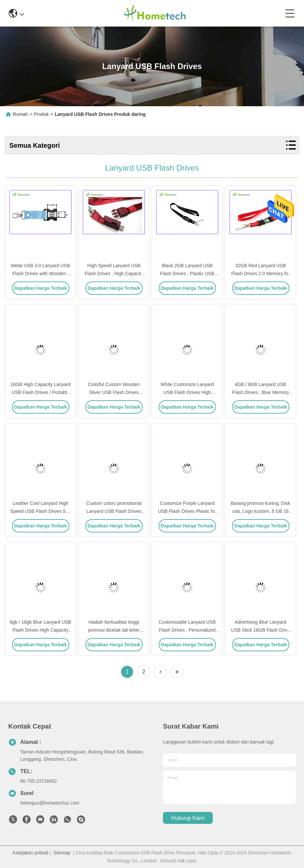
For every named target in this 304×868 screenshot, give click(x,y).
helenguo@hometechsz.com (50, 803)
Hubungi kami (188, 818)
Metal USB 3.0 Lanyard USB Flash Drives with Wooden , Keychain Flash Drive (40, 274)
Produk (41, 114)
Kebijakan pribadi (30, 853)
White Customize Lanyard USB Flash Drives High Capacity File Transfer (187, 392)
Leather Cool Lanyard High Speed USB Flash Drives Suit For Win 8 (41, 511)
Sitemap (62, 853)
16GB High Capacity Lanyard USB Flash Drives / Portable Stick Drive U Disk (40, 392)
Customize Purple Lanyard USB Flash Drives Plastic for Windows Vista (187, 511)
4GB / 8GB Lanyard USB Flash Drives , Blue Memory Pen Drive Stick (261, 392)
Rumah (20, 114)
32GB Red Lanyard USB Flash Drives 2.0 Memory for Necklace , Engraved (261, 274)
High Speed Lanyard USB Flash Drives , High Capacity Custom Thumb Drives (114, 274)
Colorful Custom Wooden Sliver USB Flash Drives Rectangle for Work (114, 392)
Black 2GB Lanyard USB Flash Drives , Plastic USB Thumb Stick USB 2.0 (187, 274)
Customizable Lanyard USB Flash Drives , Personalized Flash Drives (187, 630)
